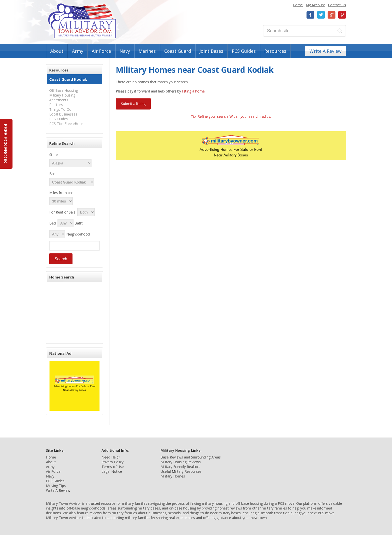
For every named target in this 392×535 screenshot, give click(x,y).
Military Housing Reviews (181, 462)
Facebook (310, 15)
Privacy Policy (112, 462)
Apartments (59, 100)
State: (54, 155)
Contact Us (337, 5)
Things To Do (60, 109)
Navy (125, 51)
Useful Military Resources (181, 471)
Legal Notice (112, 471)
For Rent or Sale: (63, 212)
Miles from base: (63, 193)
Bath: (79, 223)
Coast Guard (178, 51)
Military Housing (62, 95)
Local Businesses (63, 114)
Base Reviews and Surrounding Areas (191, 457)
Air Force (101, 51)
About (57, 51)
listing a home (193, 91)
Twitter (321, 15)
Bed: (53, 223)
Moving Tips (56, 486)
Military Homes (173, 476)
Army (78, 51)
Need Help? (111, 457)
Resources (275, 51)
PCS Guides (244, 51)
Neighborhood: (78, 234)
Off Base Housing (63, 90)
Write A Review (325, 51)
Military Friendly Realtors (180, 467)
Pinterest (342, 15)
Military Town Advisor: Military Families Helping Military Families (82, 21)
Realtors (56, 105)
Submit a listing (133, 104)
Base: (54, 174)
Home (298, 5)
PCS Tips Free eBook (66, 124)
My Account (315, 5)
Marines (147, 51)
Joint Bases (211, 51)
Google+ (331, 15)
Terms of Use (113, 467)
